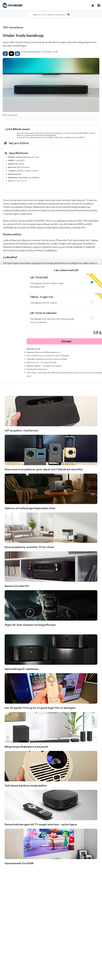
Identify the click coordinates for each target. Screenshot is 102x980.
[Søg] (69, 14)
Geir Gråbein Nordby (32, 52)
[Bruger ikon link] (93, 5)
